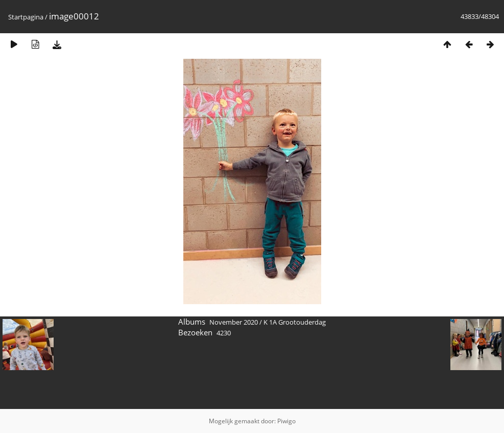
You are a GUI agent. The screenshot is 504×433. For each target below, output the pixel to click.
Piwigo (286, 421)
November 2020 (234, 322)
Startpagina (26, 17)
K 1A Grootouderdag (295, 322)
